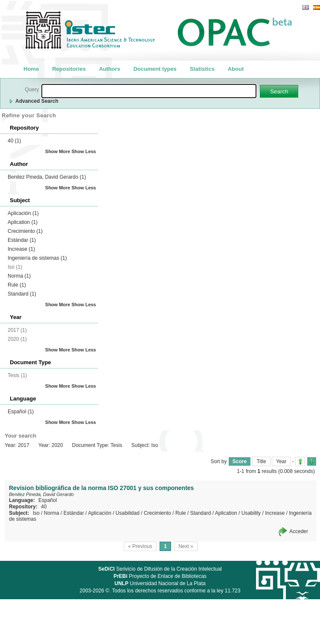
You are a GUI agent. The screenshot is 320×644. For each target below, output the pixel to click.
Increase (21, 249)
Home (31, 69)
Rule (17, 285)
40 (14, 141)
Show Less (84, 151)
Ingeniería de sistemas (37, 258)
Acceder (299, 531)
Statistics (202, 69)
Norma (19, 276)
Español (21, 412)
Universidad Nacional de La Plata (160, 583)
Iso (36, 513)
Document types (155, 69)
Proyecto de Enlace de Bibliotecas (160, 576)
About (236, 69)
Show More (58, 151)
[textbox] (149, 91)
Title (261, 461)
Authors (110, 69)
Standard (22, 294)
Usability (251, 513)
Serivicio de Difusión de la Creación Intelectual (160, 569)
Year (281, 461)
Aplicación (23, 213)
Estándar (22, 240)
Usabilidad (128, 513)
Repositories (69, 69)
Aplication (23, 222)
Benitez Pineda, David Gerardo (47, 177)
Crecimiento (25, 231)
